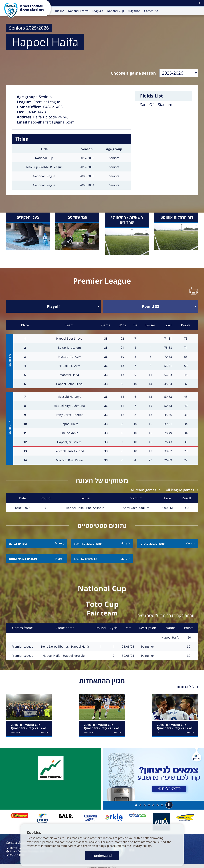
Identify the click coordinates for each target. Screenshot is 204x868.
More (58, 542)
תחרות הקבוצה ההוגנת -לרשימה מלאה (166, 613)
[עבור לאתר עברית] (199, 3)
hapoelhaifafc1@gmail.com (51, 121)
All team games (143, 488)
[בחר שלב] (54, 305)
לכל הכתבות (185, 685)
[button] (169, 803)
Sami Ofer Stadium (156, 103)
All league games (180, 488)
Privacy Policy (141, 846)
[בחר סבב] (151, 305)
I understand (102, 855)
